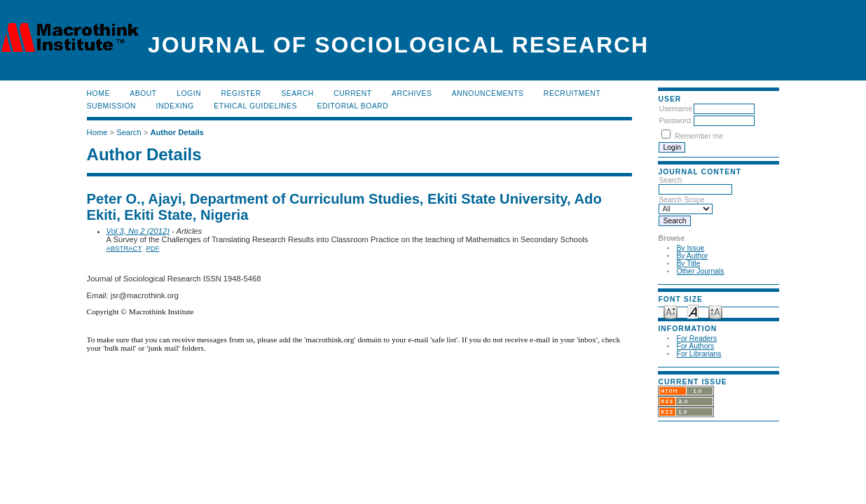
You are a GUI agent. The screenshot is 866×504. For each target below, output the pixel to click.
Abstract (124, 248)
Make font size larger (715, 311)
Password (675, 121)
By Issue (690, 248)
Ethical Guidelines (255, 106)
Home (98, 93)
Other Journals (700, 271)
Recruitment (572, 93)
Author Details (177, 132)
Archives (412, 93)
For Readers (696, 338)
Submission (111, 106)
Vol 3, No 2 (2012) (138, 231)
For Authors (695, 346)
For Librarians (699, 354)
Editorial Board (352, 106)
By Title (688, 264)
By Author (692, 256)
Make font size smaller (671, 311)
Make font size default (693, 311)
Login (189, 93)
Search (297, 93)
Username (675, 109)
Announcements (488, 93)
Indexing (175, 106)
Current (352, 93)
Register (241, 93)
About (143, 93)
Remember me (699, 136)
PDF (153, 248)
